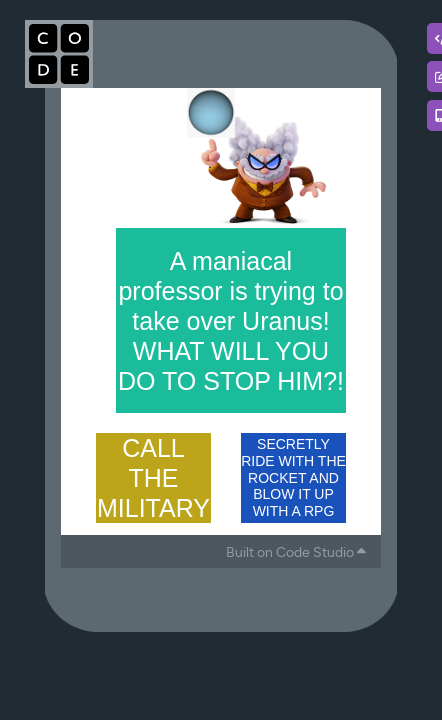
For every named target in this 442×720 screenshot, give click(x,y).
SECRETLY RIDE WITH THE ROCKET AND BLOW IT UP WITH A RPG (293, 477)
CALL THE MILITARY (153, 478)
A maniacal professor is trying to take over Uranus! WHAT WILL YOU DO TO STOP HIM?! (231, 321)
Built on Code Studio (296, 552)
